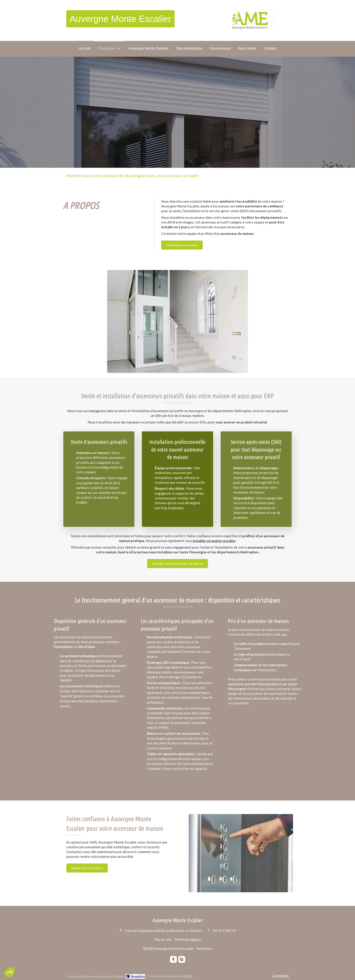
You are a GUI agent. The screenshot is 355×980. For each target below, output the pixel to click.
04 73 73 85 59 (224, 931)
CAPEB (188, 976)
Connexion (281, 975)
